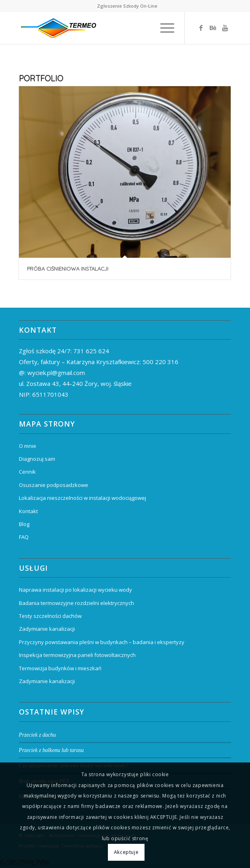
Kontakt (28, 511)
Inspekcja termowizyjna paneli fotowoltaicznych (77, 655)
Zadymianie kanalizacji (47, 629)
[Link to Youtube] (225, 28)
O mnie (28, 446)
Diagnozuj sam (37, 459)
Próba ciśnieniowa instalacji (68, 269)
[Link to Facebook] (201, 28)
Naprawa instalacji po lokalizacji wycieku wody (75, 590)
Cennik (27, 472)
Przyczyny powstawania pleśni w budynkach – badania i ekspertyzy (102, 642)
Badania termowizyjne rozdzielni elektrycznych (76, 603)
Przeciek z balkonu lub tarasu (52, 750)
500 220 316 (160, 362)
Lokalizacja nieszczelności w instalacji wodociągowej (83, 498)
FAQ (24, 537)
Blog (24, 524)
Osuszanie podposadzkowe (54, 485)
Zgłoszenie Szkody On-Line (127, 6)
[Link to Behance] (213, 28)
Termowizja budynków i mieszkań (60, 668)
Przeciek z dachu (37, 735)
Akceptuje (126, 852)
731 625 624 (91, 351)
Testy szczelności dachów (50, 616)
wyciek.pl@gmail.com (56, 373)
